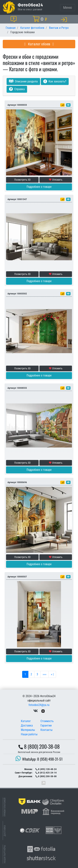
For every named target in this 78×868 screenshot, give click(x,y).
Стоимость (47, 721)
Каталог (26, 721)
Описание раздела (23, 81)
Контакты (47, 730)
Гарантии (46, 725)
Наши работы (29, 734)
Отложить (56, 180)
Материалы (28, 730)
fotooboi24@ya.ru (39, 705)
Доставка (27, 725)
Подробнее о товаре (39, 187)
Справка (17, 89)
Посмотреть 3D (22, 180)
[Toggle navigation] (68, 8)
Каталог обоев (39, 44)
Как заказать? (55, 81)
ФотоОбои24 (30, 5)
